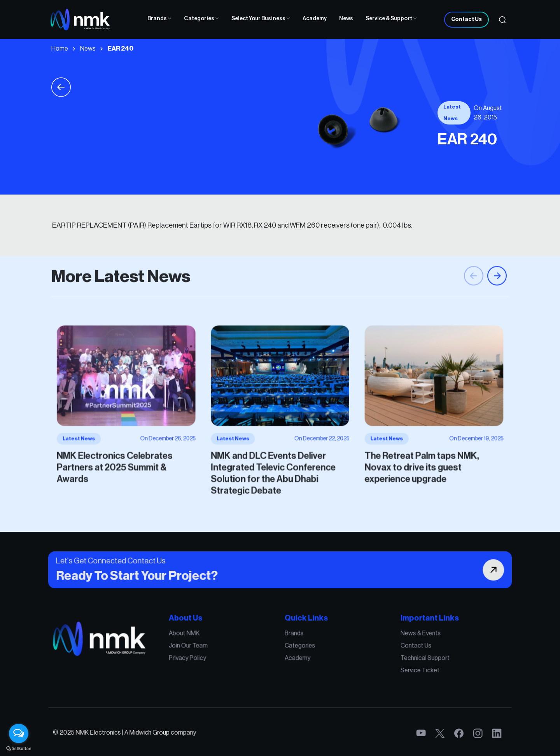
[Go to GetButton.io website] (19, 748)
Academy (315, 19)
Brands (159, 19)
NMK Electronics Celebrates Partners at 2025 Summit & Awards (137, 460)
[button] (497, 289)
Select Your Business (261, 19)
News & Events (402, 639)
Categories (201, 19)
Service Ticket (401, 671)
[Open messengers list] (19, 733)
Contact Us (466, 19)
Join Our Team (201, 649)
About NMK (197, 639)
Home (60, 49)
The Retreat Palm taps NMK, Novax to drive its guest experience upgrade (402, 460)
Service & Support (391, 19)
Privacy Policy (200, 660)
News (346, 19)
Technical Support (405, 660)
